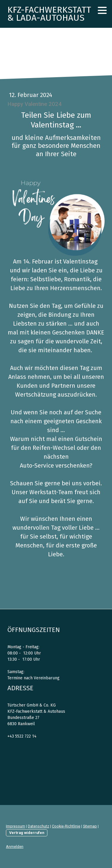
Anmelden (15, 847)
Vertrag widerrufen (27, 833)
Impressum (16, 826)
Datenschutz (39, 826)
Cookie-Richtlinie (66, 826)
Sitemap (90, 826)
